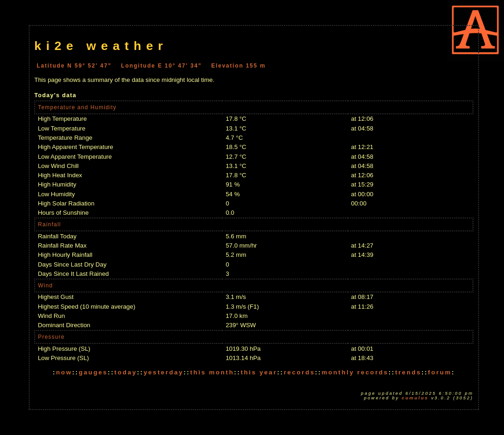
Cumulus (415, 398)
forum (440, 372)
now (64, 372)
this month (212, 372)
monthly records (355, 372)
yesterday (164, 372)
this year (259, 372)
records (299, 372)
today (126, 372)
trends (408, 372)
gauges (93, 372)
